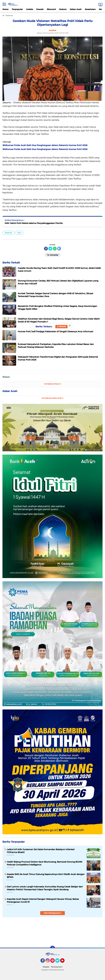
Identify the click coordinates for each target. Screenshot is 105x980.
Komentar (53, 255)
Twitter (59, 962)
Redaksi (46, 967)
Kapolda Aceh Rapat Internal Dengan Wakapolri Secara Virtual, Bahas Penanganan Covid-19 (43, 900)
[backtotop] (52, 948)
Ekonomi (51, 9)
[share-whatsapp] (55, 249)
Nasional (8, 233)
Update (61, 327)
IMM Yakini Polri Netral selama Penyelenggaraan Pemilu (34, 223)
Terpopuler (17, 9)
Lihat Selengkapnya (53, 913)
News (6, 377)
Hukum (63, 9)
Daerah (40, 9)
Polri (19, 233)
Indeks (30, 9)
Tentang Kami (57, 967)
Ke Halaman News (53, 384)
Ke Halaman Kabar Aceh (53, 398)
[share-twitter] (50, 249)
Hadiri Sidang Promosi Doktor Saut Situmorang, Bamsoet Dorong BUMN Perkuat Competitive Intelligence (45, 863)
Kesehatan (90, 9)
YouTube (64, 962)
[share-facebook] (46, 249)
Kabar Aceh (76, 9)
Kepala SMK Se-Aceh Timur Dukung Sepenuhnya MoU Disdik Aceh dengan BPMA (46, 876)
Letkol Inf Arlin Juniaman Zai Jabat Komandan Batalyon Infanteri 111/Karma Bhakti (41, 851)
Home (5, 9)
